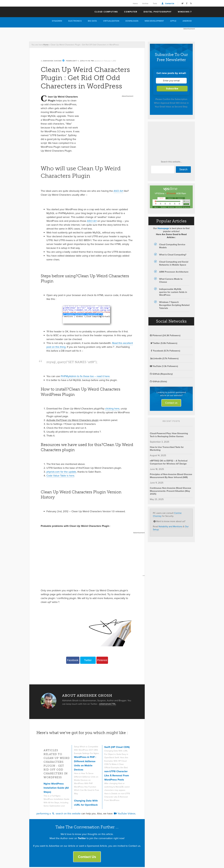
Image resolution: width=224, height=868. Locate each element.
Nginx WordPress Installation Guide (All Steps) (56, 788)
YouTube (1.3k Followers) (164, 366)
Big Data (92, 21)
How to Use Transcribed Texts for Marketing (167, 449)
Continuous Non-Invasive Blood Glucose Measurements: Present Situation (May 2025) (170, 491)
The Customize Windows (46, 12)
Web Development (154, 21)
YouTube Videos (124, 814)
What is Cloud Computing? (173, 255)
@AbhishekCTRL (107, 704)
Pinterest (102, 660)
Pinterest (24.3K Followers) (165, 335)
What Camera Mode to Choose (171, 280)
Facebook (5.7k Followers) (165, 351)
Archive (145, 4)
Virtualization (111, 21)
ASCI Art (118, 191)
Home (135, 4)
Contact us (171, 403)
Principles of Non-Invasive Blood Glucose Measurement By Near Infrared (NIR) (171, 476)
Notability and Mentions (170, 526)
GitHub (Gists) (158, 381)
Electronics (75, 21)
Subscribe (172, 89)
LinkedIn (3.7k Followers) (164, 358)
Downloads (132, 21)
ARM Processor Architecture (174, 272)
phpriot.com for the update (61, 472)
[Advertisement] (81, 34)
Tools (155, 4)
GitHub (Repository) (161, 374)
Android (187, 21)
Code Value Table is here (60, 476)
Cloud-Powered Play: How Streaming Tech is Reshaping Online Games (169, 435)
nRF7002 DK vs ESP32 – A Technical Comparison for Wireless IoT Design (169, 462)
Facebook (73, 660)
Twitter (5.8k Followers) (164, 343)
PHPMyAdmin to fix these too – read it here (85, 376)
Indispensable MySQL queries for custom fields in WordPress (173, 292)
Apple (173, 21)
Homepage (163, 228)
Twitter (88, 660)
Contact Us (170, 4)
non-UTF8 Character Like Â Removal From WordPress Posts (117, 776)
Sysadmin (57, 21)
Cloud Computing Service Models (172, 246)
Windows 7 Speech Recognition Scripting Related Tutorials (174, 305)
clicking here (112, 409)
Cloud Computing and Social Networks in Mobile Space (174, 263)
